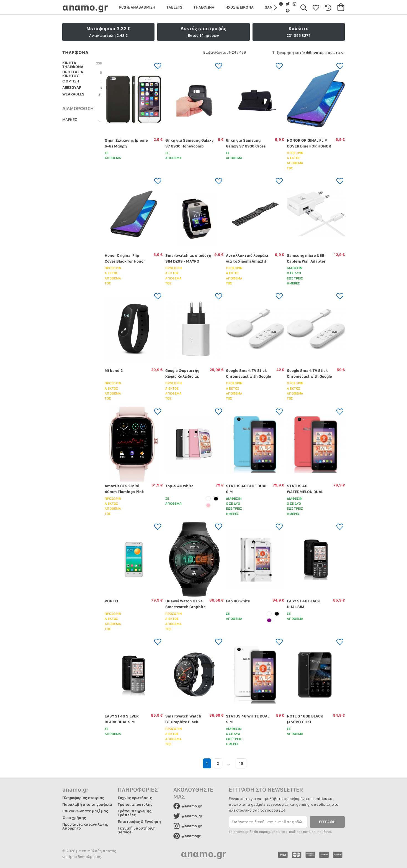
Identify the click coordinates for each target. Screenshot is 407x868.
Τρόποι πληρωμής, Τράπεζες (135, 813)
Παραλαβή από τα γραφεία (87, 804)
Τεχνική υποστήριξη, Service (137, 830)
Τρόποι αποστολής (135, 804)
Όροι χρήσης (74, 818)
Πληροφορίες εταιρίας (83, 798)
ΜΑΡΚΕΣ (70, 120)
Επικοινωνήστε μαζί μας (85, 811)
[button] (275, 7)
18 (241, 763)
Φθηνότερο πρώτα (309, 53)
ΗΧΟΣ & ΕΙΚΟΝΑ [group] (239, 7)
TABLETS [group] (174, 7)
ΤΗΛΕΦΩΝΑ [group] (204, 7)
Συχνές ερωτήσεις (135, 798)
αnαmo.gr (85, 7)
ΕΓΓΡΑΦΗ (327, 822)
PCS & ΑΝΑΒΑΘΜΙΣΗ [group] (137, 7)
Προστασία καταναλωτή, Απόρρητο (85, 826)
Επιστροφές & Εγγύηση (139, 822)
